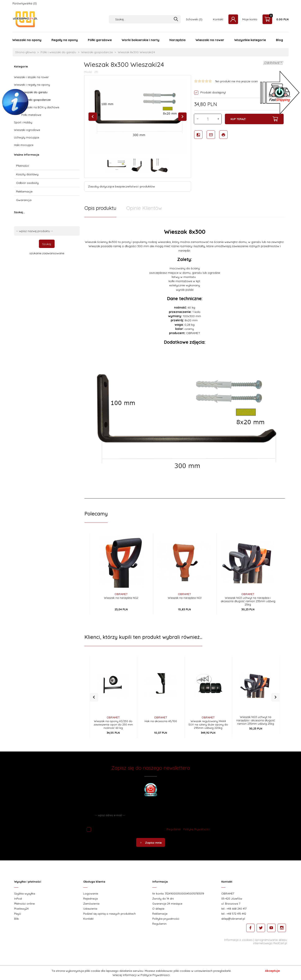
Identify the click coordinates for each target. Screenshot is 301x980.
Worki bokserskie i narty (141, 40)
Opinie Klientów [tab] (144, 208)
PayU (18, 920)
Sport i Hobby (23, 122)
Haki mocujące (24, 145)
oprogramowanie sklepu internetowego (270, 948)
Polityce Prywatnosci (155, 975)
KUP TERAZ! (254, 119)
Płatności (22, 166)
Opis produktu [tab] (100, 208)
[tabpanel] (185, 367)
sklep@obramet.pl (233, 925)
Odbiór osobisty (27, 183)
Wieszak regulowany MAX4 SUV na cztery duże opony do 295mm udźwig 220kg (208, 728)
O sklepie (158, 915)
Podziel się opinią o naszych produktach (110, 920)
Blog (279, 40)
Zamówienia (91, 910)
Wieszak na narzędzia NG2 (121, 598)
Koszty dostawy (27, 174)
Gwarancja (24, 200)
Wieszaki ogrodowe (27, 130)
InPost (18, 905)
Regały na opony (65, 40)
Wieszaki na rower (210, 40)
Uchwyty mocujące (27, 137)
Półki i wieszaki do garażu (31, 92)
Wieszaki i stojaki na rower (31, 77)
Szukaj (47, 244)
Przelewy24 (21, 915)
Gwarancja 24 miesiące (167, 910)
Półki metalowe (31, 115)
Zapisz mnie (151, 849)
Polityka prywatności (166, 925)
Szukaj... (19, 212)
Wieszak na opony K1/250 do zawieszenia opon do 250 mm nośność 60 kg (113, 728)
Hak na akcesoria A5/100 (161, 724)
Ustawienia (90, 915)
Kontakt (218, 19)
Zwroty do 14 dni (163, 905)
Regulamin (174, 836)
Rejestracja (90, 905)
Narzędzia (177, 40)
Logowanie (91, 900)
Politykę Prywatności (197, 836)
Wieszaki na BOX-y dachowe (40, 107)
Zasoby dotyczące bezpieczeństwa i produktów (122, 186)
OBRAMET (121, 594)
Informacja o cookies (238, 946)
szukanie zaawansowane (47, 253)
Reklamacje (24, 191)
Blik (17, 925)
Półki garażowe (100, 40)
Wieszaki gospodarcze (36, 100)
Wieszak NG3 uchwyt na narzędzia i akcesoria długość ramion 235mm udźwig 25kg (248, 601)
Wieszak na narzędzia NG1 (185, 598)
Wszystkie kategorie (250, 40)
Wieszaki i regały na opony (32, 85)
